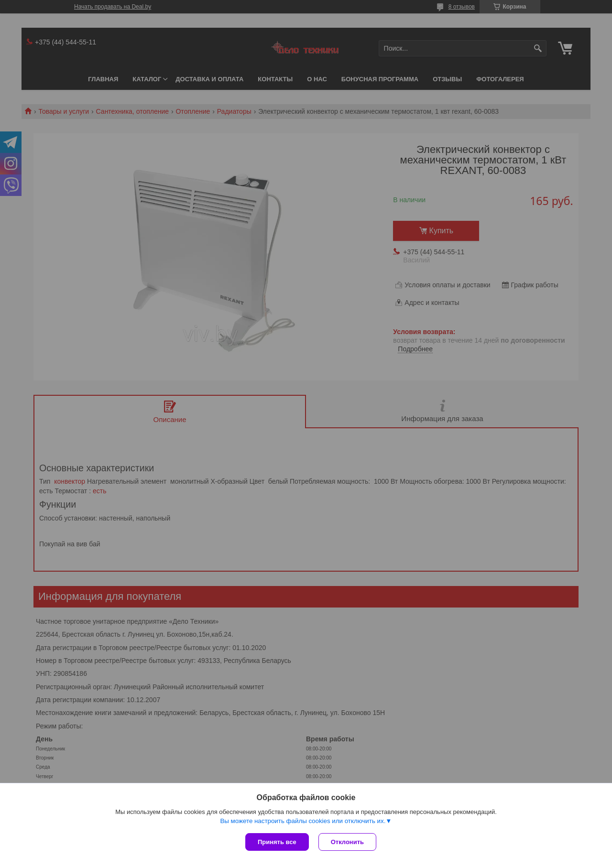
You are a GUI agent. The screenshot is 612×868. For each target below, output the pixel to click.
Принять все (277, 842)
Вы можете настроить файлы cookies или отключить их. (303, 821)
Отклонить (347, 842)
